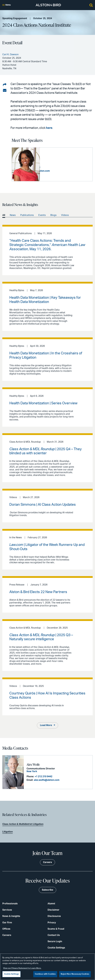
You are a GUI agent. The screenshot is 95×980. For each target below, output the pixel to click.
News (13, 215)
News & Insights (11, 916)
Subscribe (47, 890)
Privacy (52, 922)
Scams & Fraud (56, 929)
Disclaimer (53, 910)
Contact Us (54, 935)
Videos (65, 215)
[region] (47, 967)
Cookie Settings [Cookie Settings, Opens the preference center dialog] (11, 974)
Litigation (8, 832)
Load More (46, 725)
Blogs (53, 215)
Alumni (51, 903)
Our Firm (7, 922)
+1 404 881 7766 (60, 167)
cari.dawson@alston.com (64, 171)
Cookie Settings (56, 948)
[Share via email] (5, 90)
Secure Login (55, 941)
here (49, 128)
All (4, 215)
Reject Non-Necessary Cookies (75, 974)
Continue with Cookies (45, 974)
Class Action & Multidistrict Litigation (23, 824)
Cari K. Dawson (52, 158)
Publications (27, 215)
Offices (6, 929)
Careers (7, 935)
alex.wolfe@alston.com (46, 780)
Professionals (10, 903)
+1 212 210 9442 (43, 776)
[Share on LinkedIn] (5, 85)
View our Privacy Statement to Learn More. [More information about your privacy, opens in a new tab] (22, 968)
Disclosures (54, 916)
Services (7, 910)
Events (42, 215)
